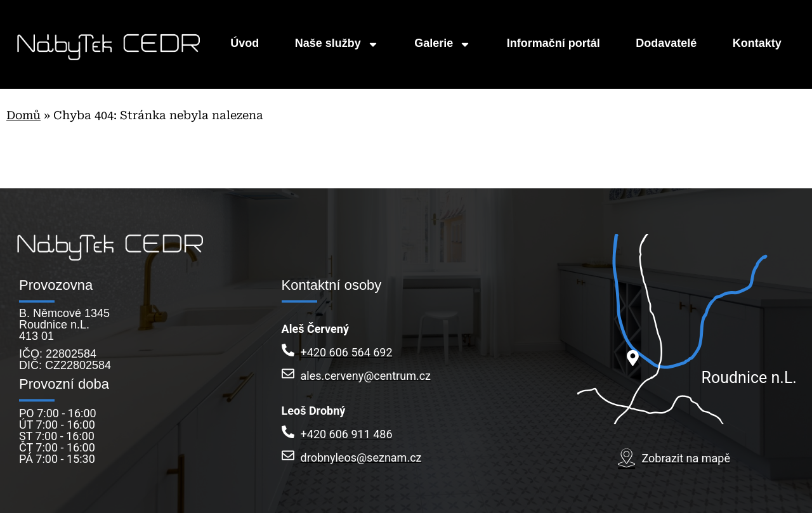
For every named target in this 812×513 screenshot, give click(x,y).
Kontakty (757, 44)
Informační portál (553, 44)
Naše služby (337, 44)
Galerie (442, 44)
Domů (23, 115)
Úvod (245, 44)
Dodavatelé (666, 44)
